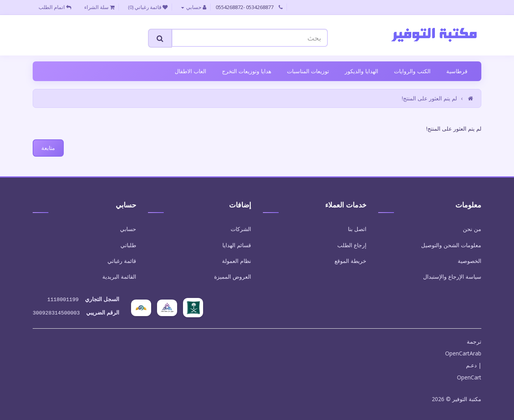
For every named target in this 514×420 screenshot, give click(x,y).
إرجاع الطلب (352, 245)
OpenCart (469, 376)
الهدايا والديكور (361, 71)
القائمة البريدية (119, 277)
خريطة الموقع (350, 261)
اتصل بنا (357, 229)
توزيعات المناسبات (308, 71)
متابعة (48, 148)
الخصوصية (470, 261)
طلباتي (128, 245)
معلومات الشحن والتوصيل (451, 245)
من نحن (472, 229)
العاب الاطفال (190, 71)
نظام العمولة (237, 261)
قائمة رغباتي (122, 261)
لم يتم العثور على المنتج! (429, 98)
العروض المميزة (233, 277)
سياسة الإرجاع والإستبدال (452, 277)
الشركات (241, 229)
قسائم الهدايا (237, 245)
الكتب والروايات (412, 71)
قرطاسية (457, 71)
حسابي (128, 229)
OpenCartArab (463, 352)
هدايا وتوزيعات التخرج (247, 71)
